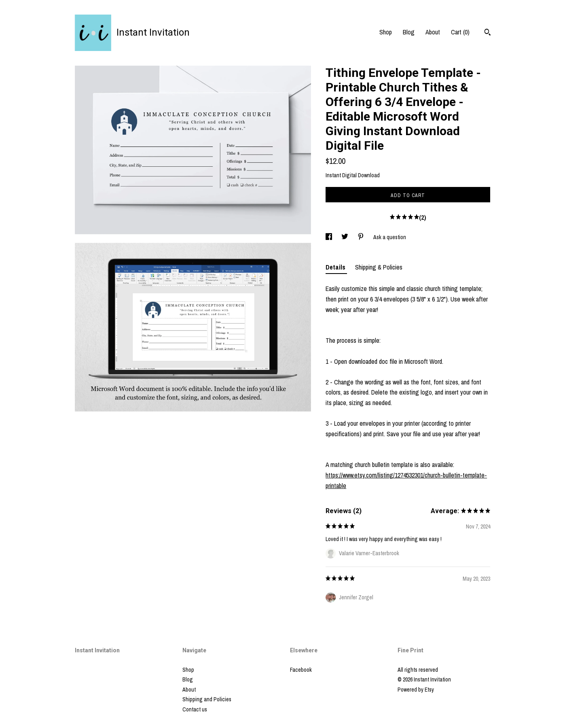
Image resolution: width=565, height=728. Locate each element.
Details (336, 267)
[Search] (488, 33)
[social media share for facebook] (329, 237)
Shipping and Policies (207, 699)
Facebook (301, 670)
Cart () (460, 32)
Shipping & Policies (379, 267)
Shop (386, 32)
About (433, 32)
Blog (409, 32)
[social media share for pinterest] (361, 237)
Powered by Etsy (416, 690)
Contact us (195, 709)
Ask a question (390, 237)
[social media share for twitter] (345, 237)
